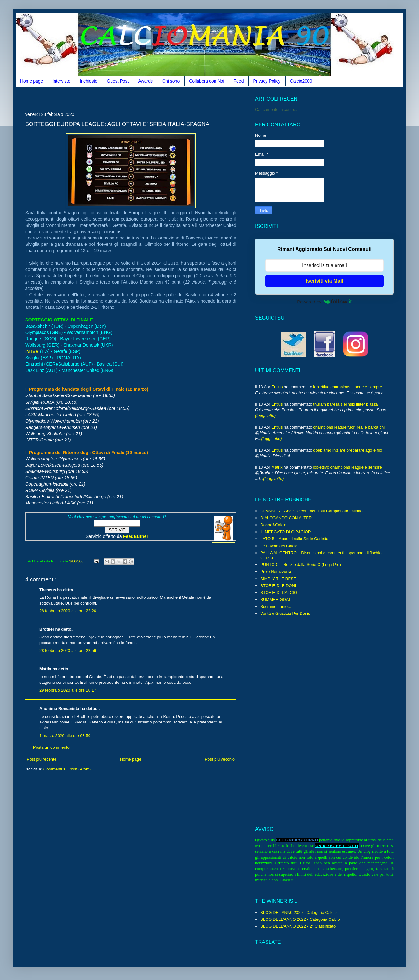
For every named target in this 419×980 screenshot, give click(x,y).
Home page (32, 81)
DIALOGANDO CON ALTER (286, 518)
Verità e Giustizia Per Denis (285, 613)
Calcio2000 (301, 81)
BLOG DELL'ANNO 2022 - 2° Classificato (298, 926)
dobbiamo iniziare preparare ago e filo (347, 450)
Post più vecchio (220, 759)
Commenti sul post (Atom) (67, 769)
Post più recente (42, 759)
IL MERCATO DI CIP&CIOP (285, 532)
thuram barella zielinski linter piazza (345, 404)
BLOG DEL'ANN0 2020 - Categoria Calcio (298, 912)
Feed (239, 81)
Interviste (61, 81)
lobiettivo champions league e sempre (347, 387)
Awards (146, 81)
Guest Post (118, 81)
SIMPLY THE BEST (278, 579)
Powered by (324, 302)
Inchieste (89, 81)
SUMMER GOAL (276, 600)
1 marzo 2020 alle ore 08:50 (65, 736)
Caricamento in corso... (276, 110)
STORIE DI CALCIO (279, 593)
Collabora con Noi (207, 81)
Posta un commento (51, 747)
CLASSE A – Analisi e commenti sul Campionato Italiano (311, 511)
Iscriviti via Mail (324, 281)
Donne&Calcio (273, 525)
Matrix (277, 467)
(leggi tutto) (265, 415)
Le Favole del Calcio (279, 546)
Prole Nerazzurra (276, 571)
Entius (277, 387)
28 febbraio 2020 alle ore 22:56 (68, 651)
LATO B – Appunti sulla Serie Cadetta (294, 539)
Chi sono (171, 81)
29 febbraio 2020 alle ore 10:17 (68, 690)
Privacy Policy (267, 81)
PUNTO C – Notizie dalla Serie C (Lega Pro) (301, 565)
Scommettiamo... (276, 606)
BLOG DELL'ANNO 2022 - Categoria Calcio (300, 919)
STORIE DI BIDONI (278, 586)
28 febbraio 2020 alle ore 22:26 (68, 611)
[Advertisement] (140, 98)
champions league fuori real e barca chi (349, 427)
